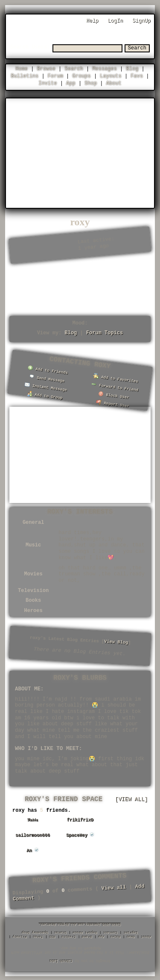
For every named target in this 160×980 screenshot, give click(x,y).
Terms (38, 936)
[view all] (131, 798)
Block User (113, 394)
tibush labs (61, 960)
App (71, 83)
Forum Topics (105, 332)
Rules (116, 936)
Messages (105, 68)
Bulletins (25, 76)
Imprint (131, 932)
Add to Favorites (116, 378)
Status (61, 932)
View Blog (116, 641)
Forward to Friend (115, 386)
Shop (91, 83)
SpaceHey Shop (35, 932)
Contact (110, 932)
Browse (46, 68)
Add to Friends (48, 369)
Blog (132, 68)
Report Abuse (85, 932)
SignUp (141, 21)
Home (22, 68)
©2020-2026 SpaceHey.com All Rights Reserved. (80, 924)
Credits (69, 936)
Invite (48, 83)
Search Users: (30, 47)
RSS (52, 936)
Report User (113, 402)
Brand (87, 936)
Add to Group (45, 395)
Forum (55, 76)
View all (113, 887)
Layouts (111, 76)
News (131, 936)
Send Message (47, 378)
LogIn (115, 21)
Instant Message (46, 386)
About (114, 83)
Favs (137, 76)
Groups (82, 76)
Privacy (20, 936)
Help (92, 21)
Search (137, 48)
